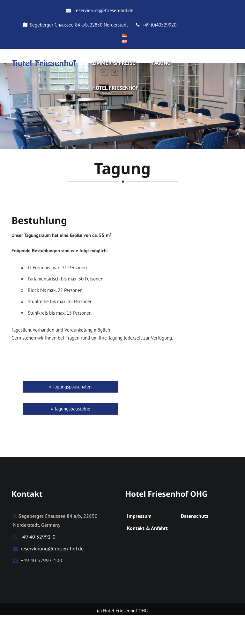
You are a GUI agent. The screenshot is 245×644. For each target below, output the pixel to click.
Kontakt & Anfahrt (147, 530)
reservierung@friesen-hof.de (100, 10)
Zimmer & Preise (114, 63)
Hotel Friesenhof (115, 88)
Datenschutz (195, 517)
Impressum (139, 517)
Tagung (161, 63)
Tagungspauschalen (72, 388)
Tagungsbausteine (72, 410)
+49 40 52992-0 (34, 538)
